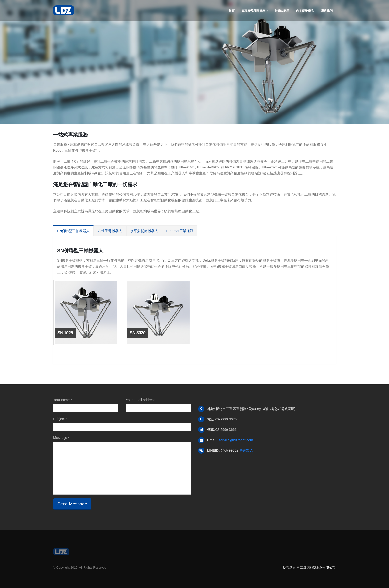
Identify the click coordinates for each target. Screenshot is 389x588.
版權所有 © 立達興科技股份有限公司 (309, 567)
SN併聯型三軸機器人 (73, 231)
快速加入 (246, 450)
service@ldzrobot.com (236, 440)
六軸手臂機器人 (110, 231)
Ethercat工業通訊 (180, 231)
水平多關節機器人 (144, 231)
